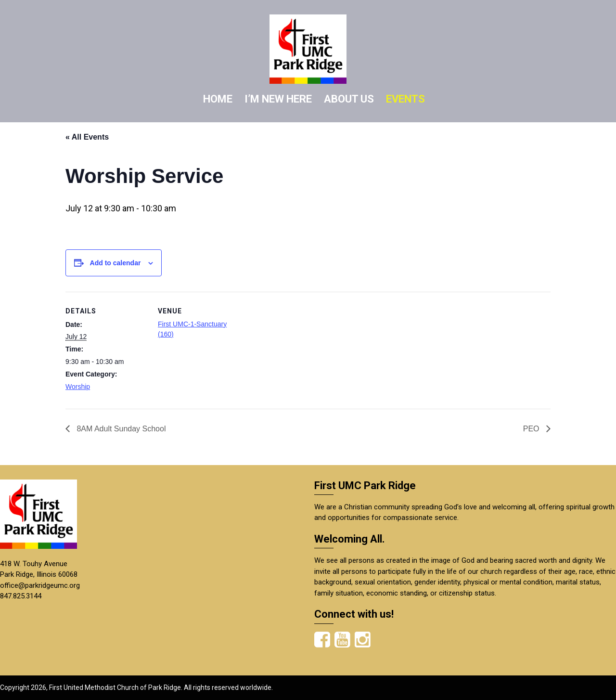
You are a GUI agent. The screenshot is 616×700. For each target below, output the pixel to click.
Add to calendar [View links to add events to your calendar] (115, 263)
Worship (78, 387)
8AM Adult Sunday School (120, 429)
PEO (532, 429)
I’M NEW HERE (278, 99)
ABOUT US (349, 99)
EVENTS (405, 99)
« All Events (87, 137)
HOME (218, 99)
